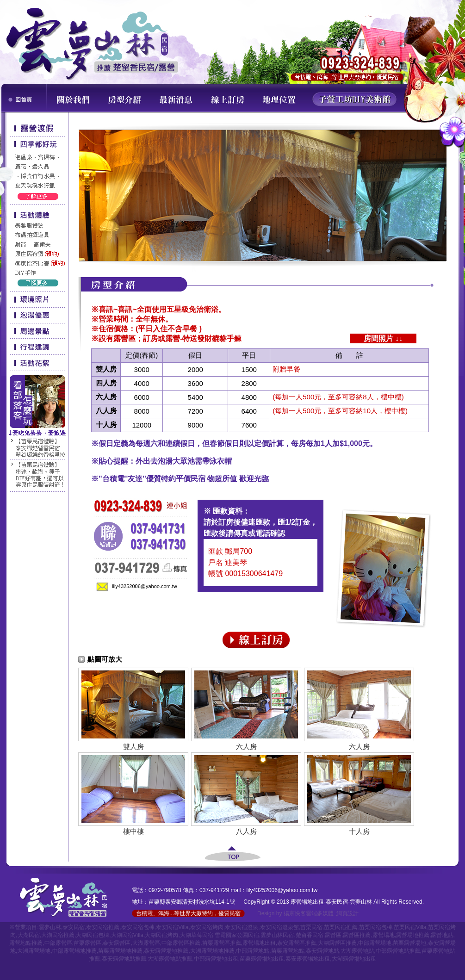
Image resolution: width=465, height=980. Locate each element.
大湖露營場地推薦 (212, 951)
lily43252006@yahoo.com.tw (145, 586)
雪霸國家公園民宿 (237, 935)
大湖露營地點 (357, 951)
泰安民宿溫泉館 (279, 927)
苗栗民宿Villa (410, 927)
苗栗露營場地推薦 (120, 951)
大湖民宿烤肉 (161, 935)
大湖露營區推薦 (337, 943)
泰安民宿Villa (172, 927)
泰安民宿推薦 (103, 927)
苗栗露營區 (87, 943)
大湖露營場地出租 (354, 959)
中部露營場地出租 (216, 959)
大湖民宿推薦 (58, 935)
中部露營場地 (375, 943)
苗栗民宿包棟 (376, 927)
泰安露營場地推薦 (166, 951)
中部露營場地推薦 (74, 951)
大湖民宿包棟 (93, 935)
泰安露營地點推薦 (124, 959)
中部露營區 (58, 943)
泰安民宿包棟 (138, 927)
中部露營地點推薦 (398, 951)
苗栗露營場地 (409, 943)
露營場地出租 (259, 943)
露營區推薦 (357, 935)
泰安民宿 (74, 927)
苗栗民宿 (311, 927)
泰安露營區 (117, 943)
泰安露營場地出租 (308, 959)
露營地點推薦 (26, 943)
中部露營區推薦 (181, 943)
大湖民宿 (29, 935)
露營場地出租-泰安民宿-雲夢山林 (331, 902)
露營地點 (442, 935)
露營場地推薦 (413, 935)
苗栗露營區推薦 (222, 943)
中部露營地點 (253, 951)
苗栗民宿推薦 (341, 927)
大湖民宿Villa (127, 935)
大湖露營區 (146, 943)
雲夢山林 (50, 927)
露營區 (333, 935)
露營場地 (384, 935)
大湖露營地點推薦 (170, 959)
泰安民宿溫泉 (242, 927)
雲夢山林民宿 (277, 935)
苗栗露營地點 (288, 951)
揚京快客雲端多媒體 (309, 913)
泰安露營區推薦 (297, 943)
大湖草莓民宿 (197, 935)
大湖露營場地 (34, 951)
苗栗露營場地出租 (262, 959)
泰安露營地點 (322, 951)
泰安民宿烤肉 (207, 927)
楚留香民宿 (310, 935)
